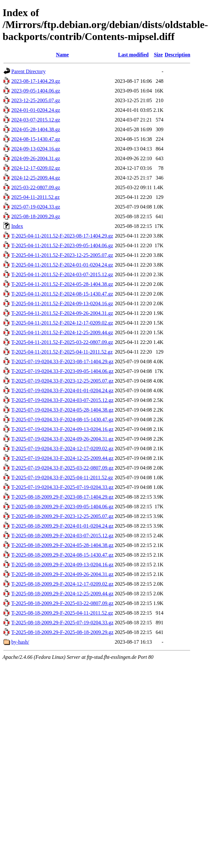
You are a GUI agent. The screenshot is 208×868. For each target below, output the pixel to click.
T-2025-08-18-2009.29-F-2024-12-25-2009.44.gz (62, 594)
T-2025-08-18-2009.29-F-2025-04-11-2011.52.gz (62, 613)
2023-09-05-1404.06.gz (36, 91)
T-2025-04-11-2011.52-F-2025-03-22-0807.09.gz (62, 342)
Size (158, 55)
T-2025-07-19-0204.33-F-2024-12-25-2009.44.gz (62, 458)
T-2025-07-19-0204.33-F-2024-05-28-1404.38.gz (62, 410)
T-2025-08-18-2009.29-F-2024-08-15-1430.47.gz (62, 555)
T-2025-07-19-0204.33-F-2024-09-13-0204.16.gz (62, 429)
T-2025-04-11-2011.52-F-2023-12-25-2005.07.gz (62, 255)
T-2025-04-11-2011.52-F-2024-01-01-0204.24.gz (62, 265)
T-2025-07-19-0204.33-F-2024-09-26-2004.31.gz (62, 439)
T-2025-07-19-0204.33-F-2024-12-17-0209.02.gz (62, 449)
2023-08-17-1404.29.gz (36, 81)
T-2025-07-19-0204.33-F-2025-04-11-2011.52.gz (62, 478)
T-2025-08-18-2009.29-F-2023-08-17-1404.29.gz (62, 497)
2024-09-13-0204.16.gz (36, 149)
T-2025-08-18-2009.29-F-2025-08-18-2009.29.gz (62, 632)
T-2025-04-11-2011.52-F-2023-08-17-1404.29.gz (62, 236)
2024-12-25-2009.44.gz (36, 178)
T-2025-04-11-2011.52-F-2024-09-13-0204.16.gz (62, 303)
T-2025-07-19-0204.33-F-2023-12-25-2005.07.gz (62, 381)
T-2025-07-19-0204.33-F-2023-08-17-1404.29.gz (62, 361)
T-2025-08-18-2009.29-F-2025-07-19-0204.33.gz (62, 623)
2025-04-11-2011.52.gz (36, 197)
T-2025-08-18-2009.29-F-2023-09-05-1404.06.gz (62, 507)
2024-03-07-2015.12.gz (36, 120)
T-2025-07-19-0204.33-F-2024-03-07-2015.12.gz (62, 400)
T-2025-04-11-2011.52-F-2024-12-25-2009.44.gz (62, 332)
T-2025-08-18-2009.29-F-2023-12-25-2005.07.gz (62, 516)
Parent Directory (28, 71)
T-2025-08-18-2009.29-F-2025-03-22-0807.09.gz (62, 603)
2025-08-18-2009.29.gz (36, 216)
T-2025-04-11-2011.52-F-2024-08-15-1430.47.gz (62, 294)
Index (17, 226)
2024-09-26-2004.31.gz (36, 158)
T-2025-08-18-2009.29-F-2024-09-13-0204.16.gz (62, 565)
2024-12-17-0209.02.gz (36, 168)
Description (177, 55)
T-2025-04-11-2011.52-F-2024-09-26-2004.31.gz (62, 313)
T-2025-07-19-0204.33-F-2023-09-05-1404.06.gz (62, 371)
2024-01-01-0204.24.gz (36, 110)
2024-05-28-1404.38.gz (36, 129)
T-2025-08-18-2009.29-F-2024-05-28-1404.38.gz (62, 545)
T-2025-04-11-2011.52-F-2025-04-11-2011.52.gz (62, 352)
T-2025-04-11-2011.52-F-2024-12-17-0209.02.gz (62, 323)
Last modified (133, 55)
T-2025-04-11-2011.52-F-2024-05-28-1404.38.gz (62, 284)
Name (62, 55)
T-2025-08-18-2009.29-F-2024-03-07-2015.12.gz (62, 536)
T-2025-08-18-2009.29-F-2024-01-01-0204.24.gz (62, 526)
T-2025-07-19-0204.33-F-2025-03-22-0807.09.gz (62, 468)
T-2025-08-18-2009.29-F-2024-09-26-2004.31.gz (62, 574)
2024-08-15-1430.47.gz (36, 139)
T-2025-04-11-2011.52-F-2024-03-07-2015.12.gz (62, 274)
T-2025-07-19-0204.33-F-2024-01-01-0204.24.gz (62, 390)
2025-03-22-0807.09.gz (36, 187)
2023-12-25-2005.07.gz (36, 100)
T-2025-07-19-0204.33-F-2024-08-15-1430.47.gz (62, 419)
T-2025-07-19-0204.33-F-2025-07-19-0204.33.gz (62, 487)
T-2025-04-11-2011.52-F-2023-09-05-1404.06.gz (62, 245)
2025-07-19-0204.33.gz (36, 207)
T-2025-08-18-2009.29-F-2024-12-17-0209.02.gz (62, 584)
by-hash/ (20, 642)
